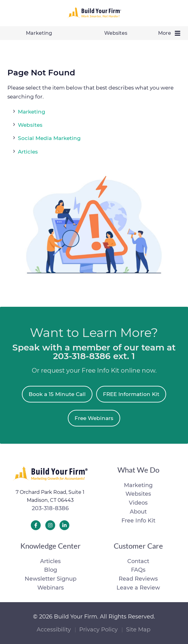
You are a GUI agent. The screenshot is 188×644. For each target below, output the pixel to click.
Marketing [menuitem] (39, 33)
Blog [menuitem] (51, 570)
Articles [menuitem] (50, 561)
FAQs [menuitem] (138, 570)
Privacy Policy (98, 630)
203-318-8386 (50, 508)
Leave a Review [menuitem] (138, 588)
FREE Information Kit (131, 394)
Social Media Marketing (49, 138)
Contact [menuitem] (138, 561)
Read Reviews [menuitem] (138, 579)
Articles (28, 152)
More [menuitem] (171, 33)
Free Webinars (94, 418)
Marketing (32, 112)
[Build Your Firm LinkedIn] (64, 525)
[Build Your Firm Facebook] (36, 525)
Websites (30, 125)
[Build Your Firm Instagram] (50, 525)
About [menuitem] (138, 512)
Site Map (138, 630)
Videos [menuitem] (138, 503)
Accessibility (54, 630)
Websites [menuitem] (116, 33)
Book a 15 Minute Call (57, 394)
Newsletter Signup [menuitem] (51, 579)
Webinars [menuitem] (51, 588)
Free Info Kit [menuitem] (138, 521)
